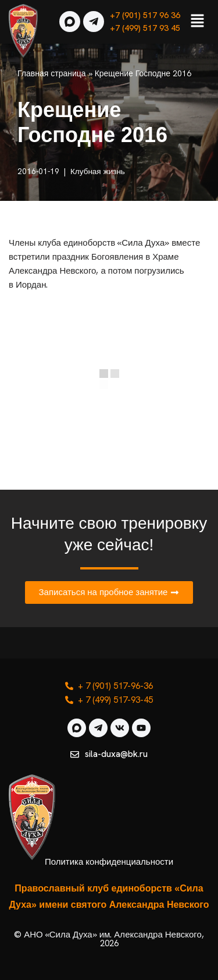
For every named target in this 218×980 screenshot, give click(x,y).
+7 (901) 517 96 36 (145, 15)
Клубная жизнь (98, 171)
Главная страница (52, 73)
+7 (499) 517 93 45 (145, 28)
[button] (198, 22)
